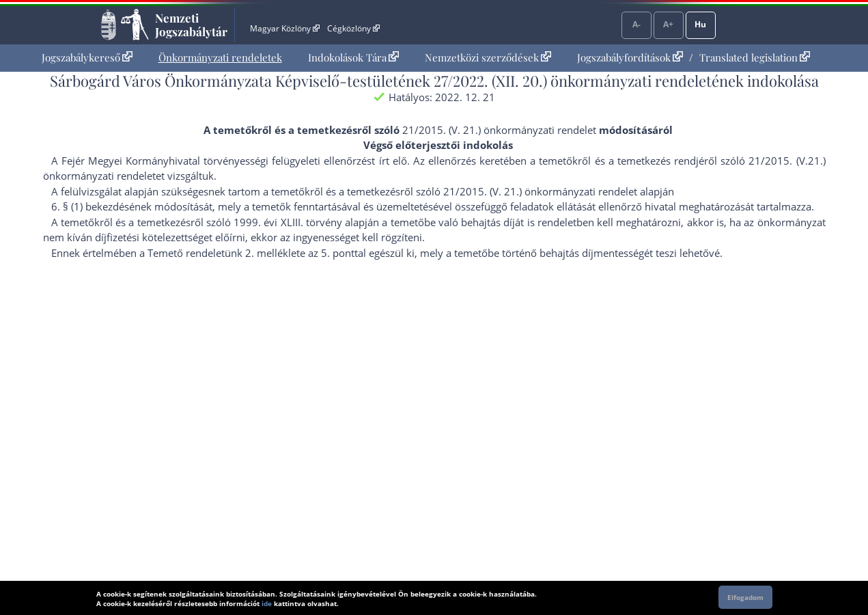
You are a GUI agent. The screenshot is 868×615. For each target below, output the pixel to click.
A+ (668, 24)
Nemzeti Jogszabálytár (191, 25)
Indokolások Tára (353, 57)
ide (267, 603)
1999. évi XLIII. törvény (288, 222)
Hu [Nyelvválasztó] (700, 24)
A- (636, 24)
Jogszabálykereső (87, 57)
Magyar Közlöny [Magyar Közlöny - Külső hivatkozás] (284, 28)
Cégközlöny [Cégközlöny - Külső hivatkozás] (353, 28)
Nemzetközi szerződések (488, 57)
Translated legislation (755, 57)
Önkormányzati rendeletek (220, 57)
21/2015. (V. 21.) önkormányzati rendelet (499, 130)
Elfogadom (745, 597)
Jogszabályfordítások (630, 57)
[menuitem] (87, 58)
